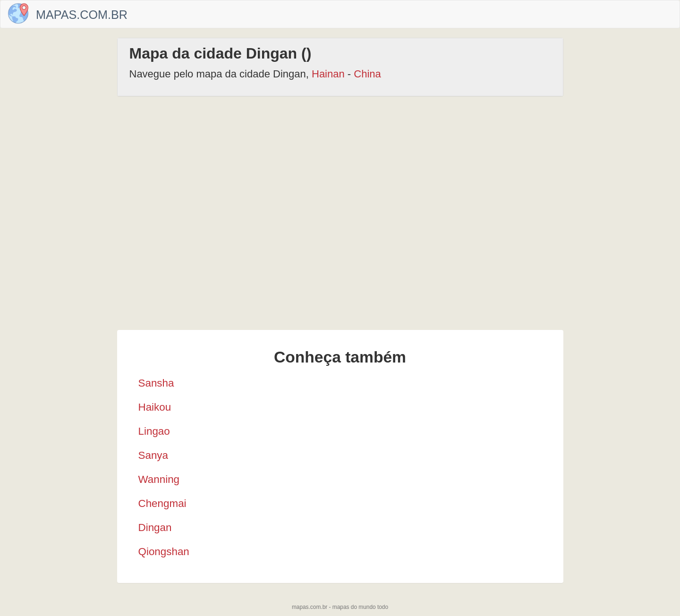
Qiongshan (164, 552)
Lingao (154, 431)
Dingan (155, 527)
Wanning (159, 479)
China (367, 74)
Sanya (153, 455)
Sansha (156, 383)
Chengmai (162, 503)
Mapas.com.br (82, 15)
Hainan (328, 74)
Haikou (155, 407)
